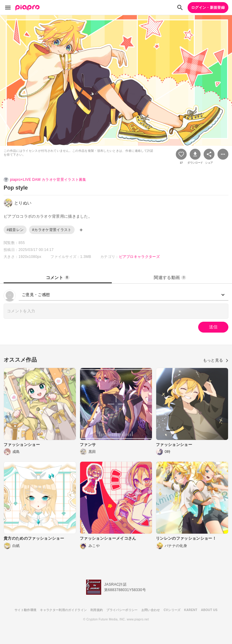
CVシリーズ (172, 610)
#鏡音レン (15, 230)
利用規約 (97, 610)
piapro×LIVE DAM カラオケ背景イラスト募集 (48, 180)
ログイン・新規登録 (208, 8)
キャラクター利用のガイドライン (63, 610)
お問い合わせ (151, 610)
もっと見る (216, 360)
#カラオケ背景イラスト (52, 230)
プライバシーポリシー (122, 610)
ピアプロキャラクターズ (140, 257)
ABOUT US (209, 610)
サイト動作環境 (25, 610)
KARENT (191, 610)
